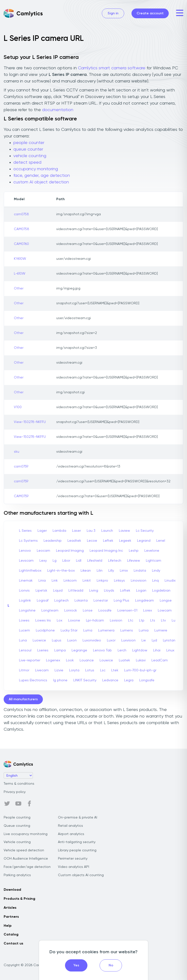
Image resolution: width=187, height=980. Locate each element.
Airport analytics (71, 834)
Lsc (103, 670)
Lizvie (59, 670)
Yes (76, 965)
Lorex (148, 611)
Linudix (170, 581)
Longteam (50, 611)
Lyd (154, 640)
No (111, 965)
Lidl (79, 561)
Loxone (74, 620)
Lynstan (169, 640)
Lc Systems (28, 541)
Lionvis (24, 591)
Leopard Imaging (70, 551)
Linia (42, 581)
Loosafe (105, 611)
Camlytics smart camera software (112, 68)
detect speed (27, 162)
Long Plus (122, 601)
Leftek (108, 541)
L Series (25, 531)
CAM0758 (22, 229)
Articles (10, 908)
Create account (150, 13)
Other (19, 288)
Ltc (131, 620)
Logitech (61, 601)
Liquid (58, 591)
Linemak (26, 581)
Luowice (39, 640)
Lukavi (141, 660)
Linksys (119, 581)
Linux (170, 650)
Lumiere (161, 630)
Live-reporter (30, 660)
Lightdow (140, 650)
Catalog (11, 935)
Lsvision (116, 620)
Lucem (24, 630)
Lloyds (109, 591)
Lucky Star (69, 630)
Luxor (111, 640)
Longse (166, 601)
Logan (141, 591)
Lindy (156, 571)
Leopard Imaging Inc (106, 551)
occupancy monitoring (36, 169)
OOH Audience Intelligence (26, 859)
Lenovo (25, 551)
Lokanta (81, 601)
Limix (124, 571)
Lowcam (165, 611)
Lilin (100, 571)
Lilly (111, 571)
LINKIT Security (85, 680)
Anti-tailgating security (77, 842)
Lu (173, 620)
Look (70, 660)
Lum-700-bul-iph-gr (140, 670)
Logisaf (43, 601)
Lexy (43, 561)
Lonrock (71, 611)
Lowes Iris (43, 620)
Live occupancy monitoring (26, 834)
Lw (144, 640)
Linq (155, 581)
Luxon (72, 640)
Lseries (43, 650)
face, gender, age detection (42, 176)
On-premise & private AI (78, 818)
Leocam (43, 551)
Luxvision (128, 640)
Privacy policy (15, 792)
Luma (88, 630)
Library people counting (77, 850)
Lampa (60, 650)
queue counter (28, 149)
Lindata (140, 571)
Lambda (59, 531)
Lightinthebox (30, 571)
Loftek (125, 591)
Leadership (53, 541)
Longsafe (147, 680)
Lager (42, 531)
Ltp (142, 620)
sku (17, 452)
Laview (124, 531)
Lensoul (25, 650)
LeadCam (160, 660)
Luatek (124, 660)
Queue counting (17, 826)
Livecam (42, 670)
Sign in (113, 13)
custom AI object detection (41, 182)
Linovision (139, 581)
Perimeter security (73, 859)
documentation (58, 110)
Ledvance (110, 680)
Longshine (27, 611)
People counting (17, 818)
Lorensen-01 (127, 611)
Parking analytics (17, 875)
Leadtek (74, 541)
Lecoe (92, 541)
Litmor (24, 670)
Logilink (25, 601)
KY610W (20, 259)
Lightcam (154, 561)
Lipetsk (41, 591)
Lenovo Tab (102, 650)
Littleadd (76, 591)
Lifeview (134, 561)
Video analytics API (74, 867)
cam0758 (21, 214)
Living (94, 591)
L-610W (20, 274)
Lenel (161, 541)
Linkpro (102, 581)
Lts (153, 620)
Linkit (87, 581)
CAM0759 (21, 496)
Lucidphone (45, 630)
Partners (11, 917)
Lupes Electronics (33, 680)
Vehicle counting (17, 842)
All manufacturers (23, 699)
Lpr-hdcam (95, 620)
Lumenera (106, 630)
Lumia (144, 630)
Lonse (88, 611)
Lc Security (145, 531)
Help (8, 926)
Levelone (152, 551)
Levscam (26, 561)
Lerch (122, 650)
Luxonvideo (92, 640)
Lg (55, 561)
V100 (18, 407)
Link (55, 581)
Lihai (157, 650)
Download (12, 890)
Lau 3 (91, 531)
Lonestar (101, 601)
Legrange (79, 650)
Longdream (145, 601)
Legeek (125, 541)
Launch (107, 531)
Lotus (90, 670)
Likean (86, 571)
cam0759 (21, 467)
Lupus (57, 640)
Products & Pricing (19, 899)
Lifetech (115, 561)
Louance (87, 660)
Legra (129, 680)
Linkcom (70, 581)
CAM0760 (21, 244)
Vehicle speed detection (24, 850)
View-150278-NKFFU (30, 422)
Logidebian (161, 591)
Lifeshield (95, 561)
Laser (76, 531)
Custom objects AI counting (81, 875)
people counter (29, 143)
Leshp (134, 551)
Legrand (144, 541)
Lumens (127, 630)
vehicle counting (30, 156)
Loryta (74, 670)
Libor (66, 561)
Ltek (115, 670)
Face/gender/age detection (27, 867)
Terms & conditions (19, 784)
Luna (23, 640)
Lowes (24, 620)
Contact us (13, 944)
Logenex (53, 660)
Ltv (163, 620)
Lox (60, 620)
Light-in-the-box (61, 571)
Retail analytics (70, 826)
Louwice (106, 660)
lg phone (60, 680)
